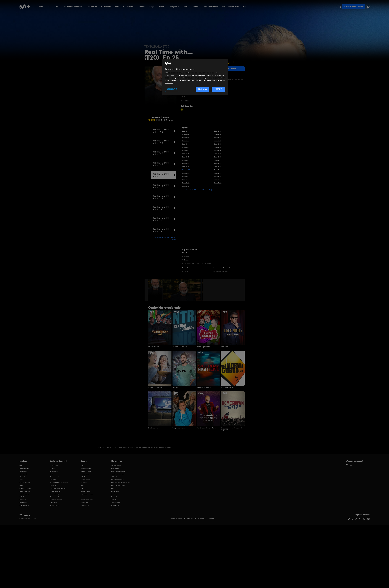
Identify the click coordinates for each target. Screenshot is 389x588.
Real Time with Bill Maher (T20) (161, 175)
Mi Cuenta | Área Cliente (118, 471)
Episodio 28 (218, 173)
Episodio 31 (186, 180)
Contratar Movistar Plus (118, 480)
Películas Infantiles (25, 483)
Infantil (142, 7)
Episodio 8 (217, 141)
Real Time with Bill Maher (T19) (161, 186)
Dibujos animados (55, 497)
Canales (197, 7)
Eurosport (83, 497)
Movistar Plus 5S (55, 505)
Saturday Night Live (204, 387)
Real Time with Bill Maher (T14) (161, 230)
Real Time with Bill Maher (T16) (161, 208)
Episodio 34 (218, 183)
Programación (85, 505)
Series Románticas (25, 491)
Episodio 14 (218, 150)
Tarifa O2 (114, 500)
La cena (52, 468)
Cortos (186, 7)
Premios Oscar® (55, 494)
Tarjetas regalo (115, 503)
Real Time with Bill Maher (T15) (161, 219)
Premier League (85, 474)
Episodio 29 (186, 176)
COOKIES (212, 519)
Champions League (86, 468)
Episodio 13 (186, 150)
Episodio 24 (218, 167)
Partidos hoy (84, 503)
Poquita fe (53, 485)
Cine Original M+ (24, 468)
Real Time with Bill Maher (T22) (161, 153)
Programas (175, 7)
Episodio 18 (218, 157)
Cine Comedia (23, 474)
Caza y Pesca (54, 503)
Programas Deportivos (56, 500)
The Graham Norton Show (206, 428)
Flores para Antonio (56, 477)
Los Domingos (54, 465)
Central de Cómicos (180, 347)
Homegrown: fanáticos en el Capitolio (232, 429)
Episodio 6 (217, 137)
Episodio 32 (218, 180)
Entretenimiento (24, 505)
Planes (113, 488)
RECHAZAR (203, 89)
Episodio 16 (218, 154)
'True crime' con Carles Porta (58, 488)
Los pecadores (54, 471)
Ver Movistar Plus (116, 465)
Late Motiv (225, 347)
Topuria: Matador (85, 491)
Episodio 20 (218, 160)
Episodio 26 (218, 170)
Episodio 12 (218, 147)
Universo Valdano (86, 480)
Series (40, 7)
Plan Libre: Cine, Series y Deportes (121, 483)
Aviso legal (190, 519)
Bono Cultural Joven (231, 7)
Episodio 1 (185, 131)
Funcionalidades (211, 7)
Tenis (117, 7)
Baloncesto (106, 7)
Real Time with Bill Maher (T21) (161, 164)
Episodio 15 (186, 154)
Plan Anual (114, 494)
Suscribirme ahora (353, 7)
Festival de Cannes (55, 491)
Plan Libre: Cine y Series (118, 485)
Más (245, 7)
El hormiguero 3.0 (228, 387)
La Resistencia (154, 347)
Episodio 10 (218, 144)
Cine (49, 7)
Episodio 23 (186, 167)
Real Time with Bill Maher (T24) (161, 131)
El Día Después (85, 477)
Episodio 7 (185, 141)
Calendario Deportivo (87, 500)
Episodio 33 (186, 183)
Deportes (162, 7)
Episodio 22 (218, 164)
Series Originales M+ (25, 488)
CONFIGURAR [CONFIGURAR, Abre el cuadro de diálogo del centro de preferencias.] (172, 89)
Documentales (129, 7)
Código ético (115, 477)
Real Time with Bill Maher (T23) (161, 142)
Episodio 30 (218, 176)
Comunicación (115, 505)
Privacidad (201, 519)
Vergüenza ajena (179, 428)
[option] (155, 290)
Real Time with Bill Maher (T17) (161, 197)
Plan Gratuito (92, 7)
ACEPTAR (218, 89)
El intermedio (153, 428)
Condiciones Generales (118, 474)
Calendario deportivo (73, 7)
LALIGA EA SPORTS (86, 471)
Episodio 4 (217, 134)
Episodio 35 (186, 186)
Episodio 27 (186, 173)
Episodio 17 (186, 157)
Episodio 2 (217, 131)
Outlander (53, 480)
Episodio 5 (185, 137)
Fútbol (57, 7)
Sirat (51, 474)
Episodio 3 (185, 134)
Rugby (152, 7)
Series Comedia (24, 497)
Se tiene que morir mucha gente (59, 483)
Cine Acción (23, 477)
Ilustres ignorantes (204, 347)
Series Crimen (23, 500)
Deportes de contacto (87, 494)
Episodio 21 (186, 164)
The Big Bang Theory (156, 387)
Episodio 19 (186, 160)
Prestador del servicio (176, 519)
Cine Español (23, 471)
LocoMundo (177, 387)
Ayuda (349, 465)
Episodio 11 (186, 147)
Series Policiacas (24, 494)
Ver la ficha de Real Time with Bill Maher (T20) (197, 190)
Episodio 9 (185, 144)
